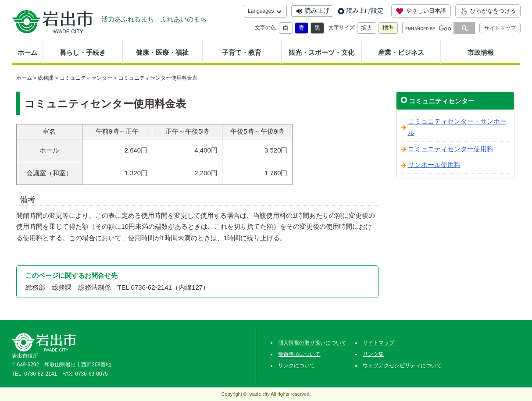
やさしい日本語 (421, 11)
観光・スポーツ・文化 (321, 52)
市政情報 (481, 52)
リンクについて (296, 366)
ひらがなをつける (488, 11)
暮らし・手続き (83, 52)
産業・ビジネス (401, 52)
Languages (261, 11)
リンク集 (373, 354)
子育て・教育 (242, 52)
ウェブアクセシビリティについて (402, 366)
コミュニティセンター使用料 (451, 149)
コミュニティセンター (86, 78)
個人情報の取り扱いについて (312, 343)
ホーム (27, 52)
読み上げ (317, 11)
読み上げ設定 (365, 11)
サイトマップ (500, 28)
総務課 (46, 78)
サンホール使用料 (434, 165)
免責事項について (299, 354)
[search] (428, 28)
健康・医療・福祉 (162, 52)
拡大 (367, 28)
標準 (388, 28)
